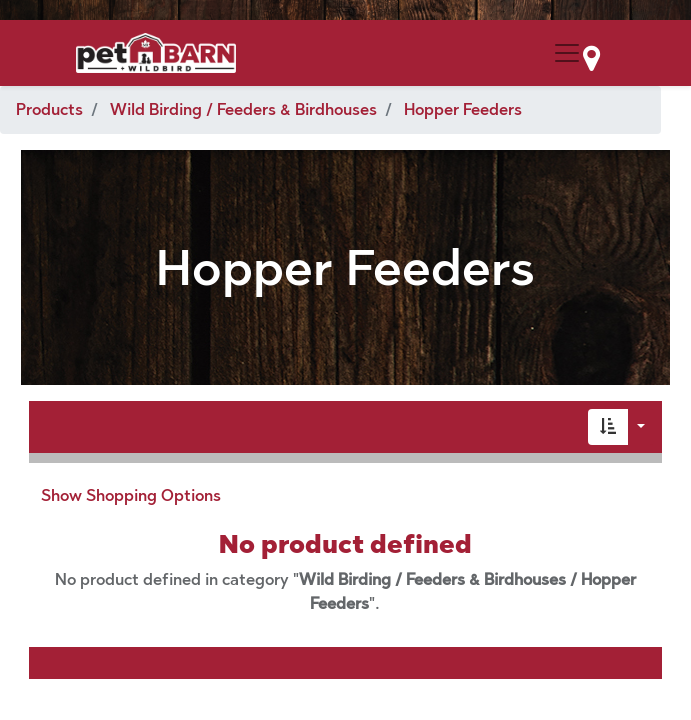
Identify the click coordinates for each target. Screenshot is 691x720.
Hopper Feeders (463, 109)
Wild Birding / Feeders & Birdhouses (243, 109)
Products (49, 109)
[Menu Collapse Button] (567, 53)
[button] (608, 427)
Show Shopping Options (131, 495)
